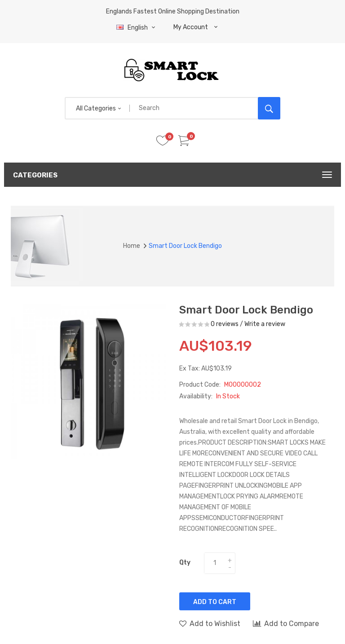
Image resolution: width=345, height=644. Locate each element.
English (137, 28)
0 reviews (225, 324)
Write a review (265, 324)
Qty (185, 562)
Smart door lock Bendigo (185, 246)
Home (132, 246)
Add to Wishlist (210, 623)
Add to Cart (215, 602)
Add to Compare (286, 623)
